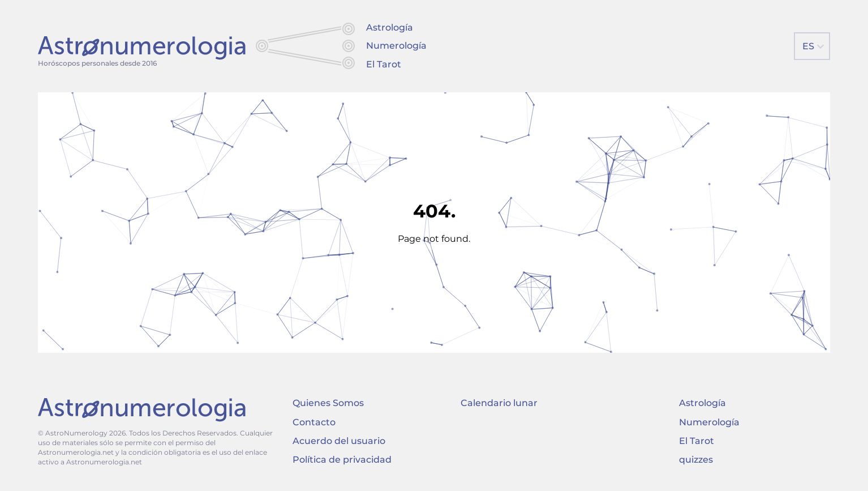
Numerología (396, 46)
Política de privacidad (342, 460)
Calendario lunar (499, 403)
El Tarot (384, 64)
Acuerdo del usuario (339, 441)
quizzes (696, 460)
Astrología (390, 27)
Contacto (314, 422)
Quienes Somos (328, 403)
